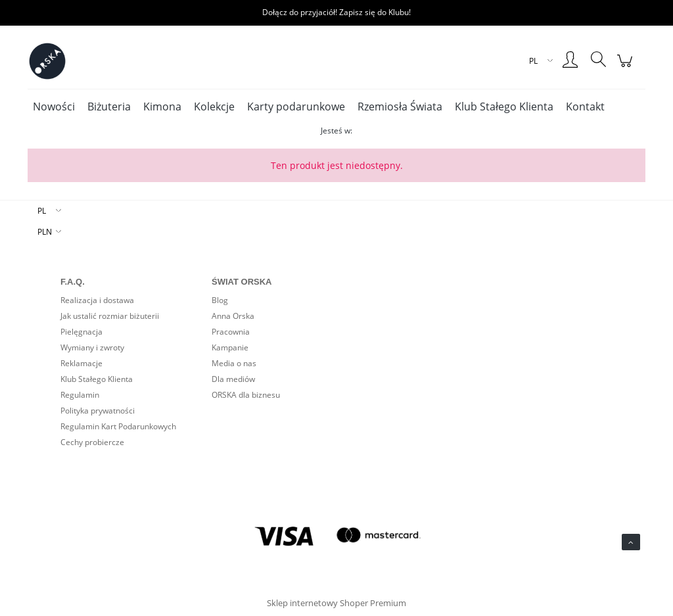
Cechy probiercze (92, 442)
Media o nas (234, 363)
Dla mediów (233, 379)
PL (42, 211)
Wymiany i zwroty (92, 347)
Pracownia (231, 332)
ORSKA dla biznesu (246, 395)
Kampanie (230, 347)
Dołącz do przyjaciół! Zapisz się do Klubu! (336, 12)
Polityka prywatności (98, 411)
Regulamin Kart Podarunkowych (118, 426)
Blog (220, 300)
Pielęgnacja (81, 332)
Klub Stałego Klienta (97, 379)
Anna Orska (233, 316)
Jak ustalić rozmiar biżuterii (110, 316)
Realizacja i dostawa (97, 300)
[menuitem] (54, 107)
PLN (45, 232)
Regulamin (80, 395)
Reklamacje (81, 363)
